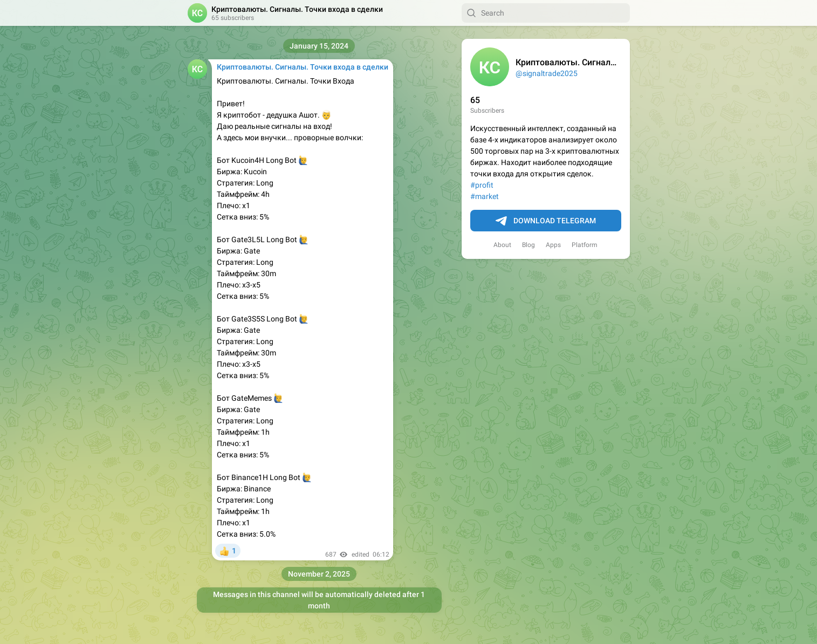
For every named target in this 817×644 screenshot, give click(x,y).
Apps (553, 245)
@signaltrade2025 (547, 73)
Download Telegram (546, 221)
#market (485, 196)
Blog (528, 245)
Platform (585, 245)
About (502, 245)
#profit (482, 185)
